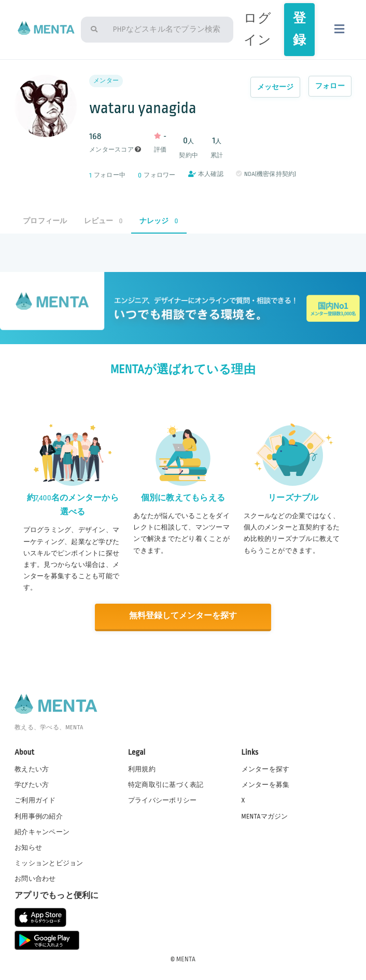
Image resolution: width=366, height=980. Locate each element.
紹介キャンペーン (42, 831)
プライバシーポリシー (162, 800)
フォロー (330, 86)
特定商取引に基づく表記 (166, 784)
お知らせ (28, 847)
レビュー (103, 221)
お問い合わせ (35, 878)
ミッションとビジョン (49, 863)
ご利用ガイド (35, 800)
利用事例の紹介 (39, 815)
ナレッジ (159, 221)
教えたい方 (32, 769)
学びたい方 (32, 784)
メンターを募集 (266, 784)
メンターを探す (266, 769)
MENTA (186, 959)
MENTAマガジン (265, 815)
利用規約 (142, 769)
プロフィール (45, 221)
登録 (299, 29)
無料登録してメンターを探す (183, 616)
